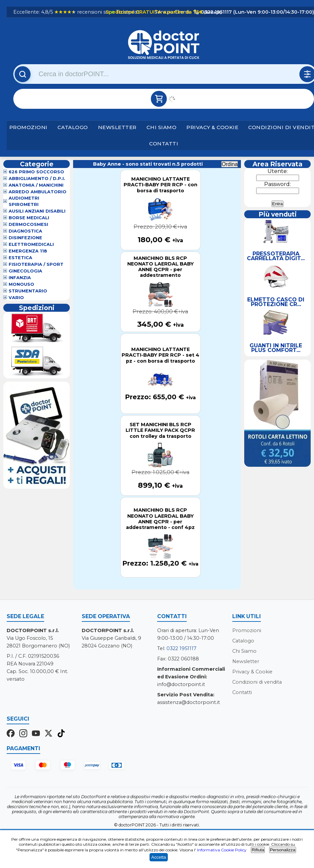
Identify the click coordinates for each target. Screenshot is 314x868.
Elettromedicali (31, 244)
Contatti (164, 144)
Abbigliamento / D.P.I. (37, 178)
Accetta (158, 857)
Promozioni (28, 127)
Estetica (20, 258)
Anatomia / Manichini (36, 185)
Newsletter (117, 127)
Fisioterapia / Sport (36, 264)
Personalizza (282, 850)
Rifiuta (258, 850)
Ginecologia (25, 271)
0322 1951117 (181, 648)
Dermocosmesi (28, 224)
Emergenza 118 (28, 251)
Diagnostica (25, 231)
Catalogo (73, 127)
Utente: (278, 171)
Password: (277, 184)
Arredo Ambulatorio (38, 192)
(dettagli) (212, 12)
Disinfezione (25, 238)
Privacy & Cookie (212, 127)
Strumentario (28, 291)
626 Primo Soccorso (36, 172)
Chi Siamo (162, 127)
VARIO (16, 298)
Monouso (21, 284)
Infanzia (20, 278)
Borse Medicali (29, 218)
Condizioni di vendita (257, 682)
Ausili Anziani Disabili (37, 211)
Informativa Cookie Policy (222, 850)
